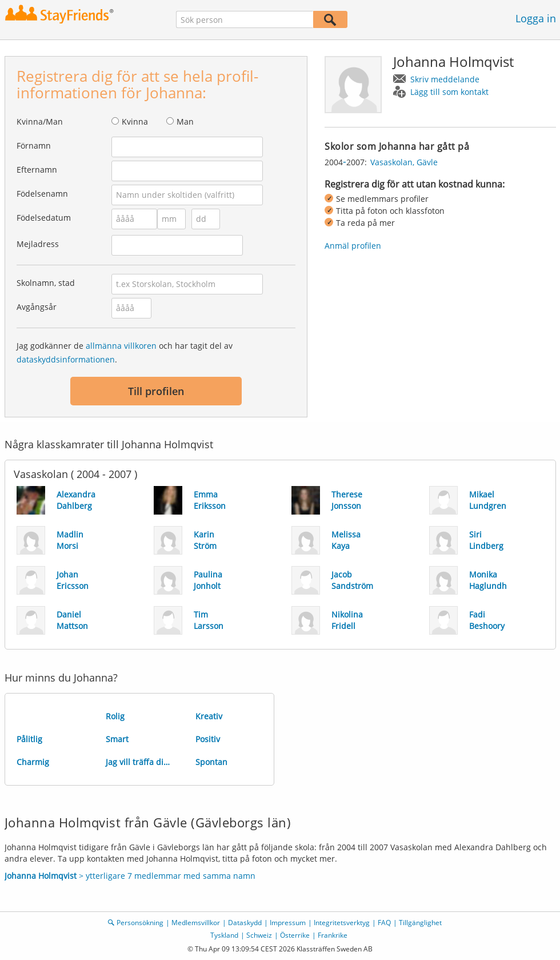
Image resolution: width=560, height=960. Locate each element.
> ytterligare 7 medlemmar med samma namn (130, 876)
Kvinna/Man (40, 122)
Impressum (288, 923)
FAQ (384, 923)
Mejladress (38, 244)
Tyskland (224, 935)
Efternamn (37, 170)
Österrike (295, 935)
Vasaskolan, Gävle (404, 162)
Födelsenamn (42, 194)
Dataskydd (245, 923)
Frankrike (333, 935)
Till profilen (156, 391)
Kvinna (135, 122)
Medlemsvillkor (196, 923)
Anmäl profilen (353, 246)
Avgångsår (37, 307)
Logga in (536, 18)
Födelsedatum (44, 218)
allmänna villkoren (121, 346)
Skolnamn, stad (46, 283)
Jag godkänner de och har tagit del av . (125, 352)
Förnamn (34, 146)
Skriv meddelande (445, 79)
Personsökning (140, 923)
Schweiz (259, 935)
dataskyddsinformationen (66, 359)
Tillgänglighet (420, 923)
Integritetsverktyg (342, 923)
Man (185, 122)
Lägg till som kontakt (449, 92)
